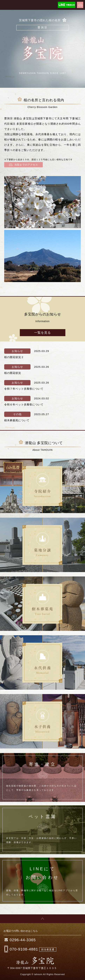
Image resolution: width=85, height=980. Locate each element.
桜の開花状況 (13, 373)
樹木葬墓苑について (17, 420)
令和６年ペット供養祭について (24, 405)
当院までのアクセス (23, 165)
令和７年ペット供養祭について (24, 389)
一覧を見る (42, 333)
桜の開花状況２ (14, 357)
